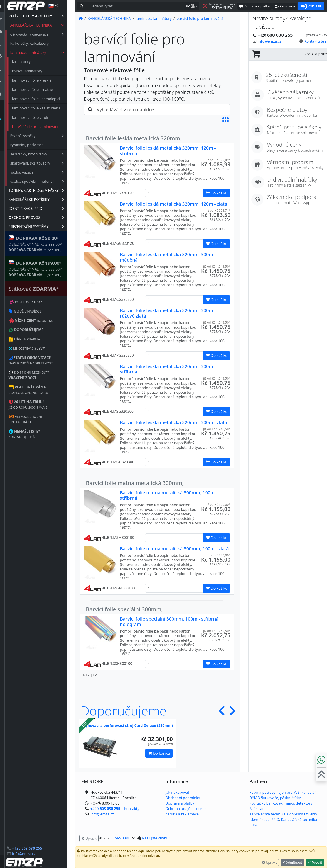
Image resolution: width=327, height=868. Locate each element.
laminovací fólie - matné (40, 90)
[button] (225, 120)
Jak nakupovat (177, 792)
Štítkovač (41, 289)
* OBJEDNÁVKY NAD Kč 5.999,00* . (43, 268)
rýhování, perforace (35, 145)
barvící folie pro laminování (43, 127)
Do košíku (159, 753)
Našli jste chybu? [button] (156, 838)
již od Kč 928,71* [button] (218, 210)
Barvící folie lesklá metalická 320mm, (134, 138)
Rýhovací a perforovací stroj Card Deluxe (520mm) (128, 725)
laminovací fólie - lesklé (39, 80)
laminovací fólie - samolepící (44, 99)
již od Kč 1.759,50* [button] (217, 631)
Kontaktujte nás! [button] (309, 41)
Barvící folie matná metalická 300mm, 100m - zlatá (174, 549)
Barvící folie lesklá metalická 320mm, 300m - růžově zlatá (168, 313)
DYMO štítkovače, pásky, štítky (275, 798)
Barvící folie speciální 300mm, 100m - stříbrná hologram (169, 622)
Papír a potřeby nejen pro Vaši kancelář (283, 792)
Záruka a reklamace (182, 814)
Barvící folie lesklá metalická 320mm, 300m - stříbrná (168, 369)
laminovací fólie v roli (38, 117)
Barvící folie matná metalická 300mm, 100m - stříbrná (169, 495)
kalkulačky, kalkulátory (37, 43)
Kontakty (132, 809)
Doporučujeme (124, 710)
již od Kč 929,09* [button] (218, 160)
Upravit (269, 862)
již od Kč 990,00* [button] (218, 505)
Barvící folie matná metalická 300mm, (135, 483)
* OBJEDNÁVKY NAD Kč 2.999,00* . (43, 244)
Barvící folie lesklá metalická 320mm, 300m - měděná (168, 257)
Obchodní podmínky (183, 798)
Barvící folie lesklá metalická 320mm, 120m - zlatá (173, 204)
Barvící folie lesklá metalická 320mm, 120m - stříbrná (168, 151)
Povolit (315, 862)
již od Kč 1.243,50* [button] (217, 266)
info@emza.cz (32, 854)
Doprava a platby (180, 803)
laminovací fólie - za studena (44, 108)
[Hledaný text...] (135, 6)
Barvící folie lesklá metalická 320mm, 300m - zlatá (173, 422)
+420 (35, 848)
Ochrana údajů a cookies (186, 809)
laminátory (29, 62)
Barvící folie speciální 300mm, (124, 609)
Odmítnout (292, 862)
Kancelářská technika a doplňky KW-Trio (283, 814)
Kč (190, 6)
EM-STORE (121, 838)
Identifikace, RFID (264, 820)
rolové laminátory (35, 71)
